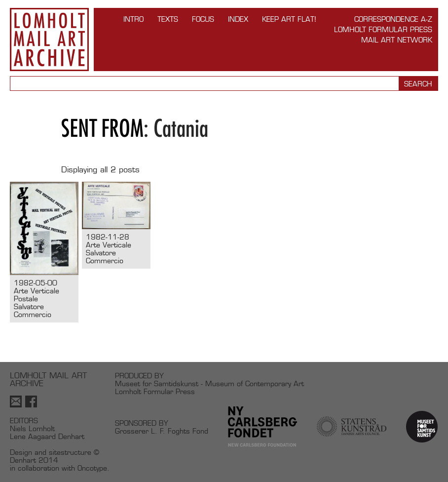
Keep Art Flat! (289, 19)
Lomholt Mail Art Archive (49, 40)
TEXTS (168, 19)
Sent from (102, 128)
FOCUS (203, 19)
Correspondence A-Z (393, 19)
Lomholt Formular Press (383, 29)
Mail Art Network (397, 40)
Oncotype (92, 468)
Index (238, 19)
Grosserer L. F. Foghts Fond (162, 431)
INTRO (133, 19)
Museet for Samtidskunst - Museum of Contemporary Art (209, 383)
